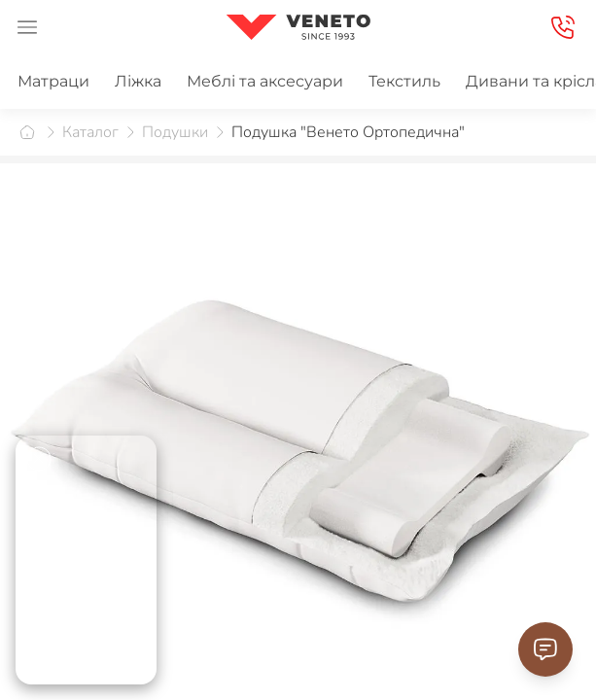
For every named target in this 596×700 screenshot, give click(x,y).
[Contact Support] (545, 649)
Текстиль (404, 81)
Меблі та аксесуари (265, 81)
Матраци (53, 81)
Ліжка (138, 81)
